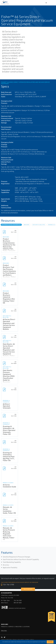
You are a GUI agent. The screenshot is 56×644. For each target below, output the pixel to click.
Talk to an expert (28, 589)
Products (4, 627)
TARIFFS (32, 639)
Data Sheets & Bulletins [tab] (39, 225)
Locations (27, 627)
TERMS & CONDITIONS (6, 639)
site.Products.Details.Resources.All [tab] (11, 225)
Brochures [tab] (27, 225)
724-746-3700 (8, 585)
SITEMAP (27, 639)
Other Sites (4, 631)
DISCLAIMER (21, 639)
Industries (19, 627)
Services (11, 627)
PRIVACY (15, 639)
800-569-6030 (18, 603)
